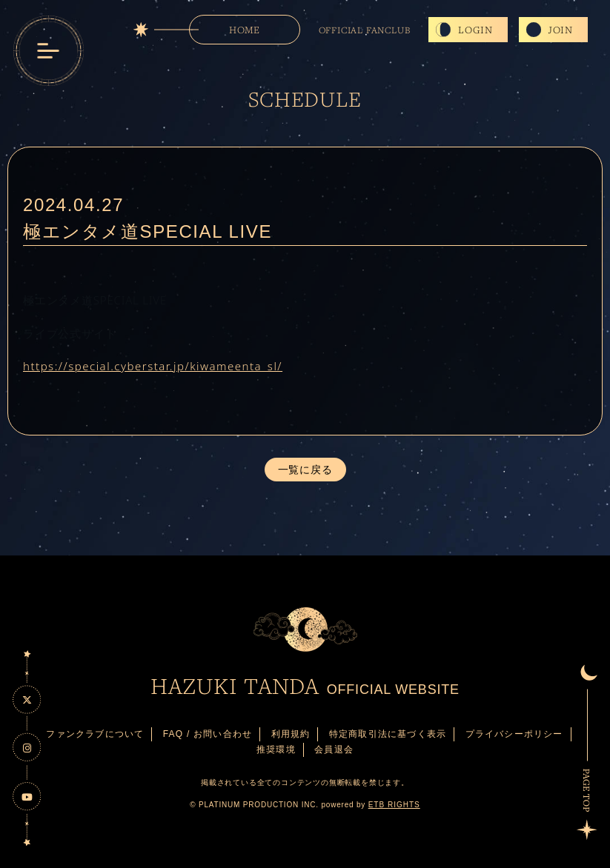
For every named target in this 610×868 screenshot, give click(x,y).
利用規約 (291, 734)
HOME (245, 30)
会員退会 (334, 750)
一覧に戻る (305, 470)
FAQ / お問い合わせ (208, 734)
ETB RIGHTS (394, 805)
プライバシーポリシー (514, 734)
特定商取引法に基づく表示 (388, 734)
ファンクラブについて (95, 734)
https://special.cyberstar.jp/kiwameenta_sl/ (153, 366)
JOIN (561, 30)
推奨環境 (276, 750)
